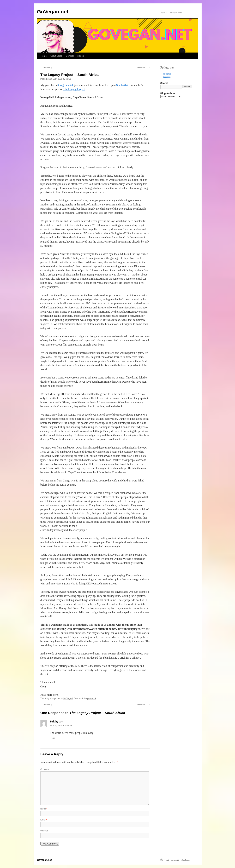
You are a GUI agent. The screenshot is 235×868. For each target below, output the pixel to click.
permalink (92, 698)
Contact (70, 56)
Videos (80, 56)
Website (44, 831)
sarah (68, 79)
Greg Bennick (66, 85)
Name (44, 809)
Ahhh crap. (47, 68)
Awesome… (143, 68)
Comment (46, 769)
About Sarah (56, 56)
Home (44, 56)
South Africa (123, 85)
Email (44, 820)
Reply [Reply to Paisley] (53, 738)
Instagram (167, 74)
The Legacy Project (74, 89)
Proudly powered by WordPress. (177, 860)
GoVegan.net (53, 12)
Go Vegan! (68, 698)
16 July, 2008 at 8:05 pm (61, 726)
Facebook (167, 77)
